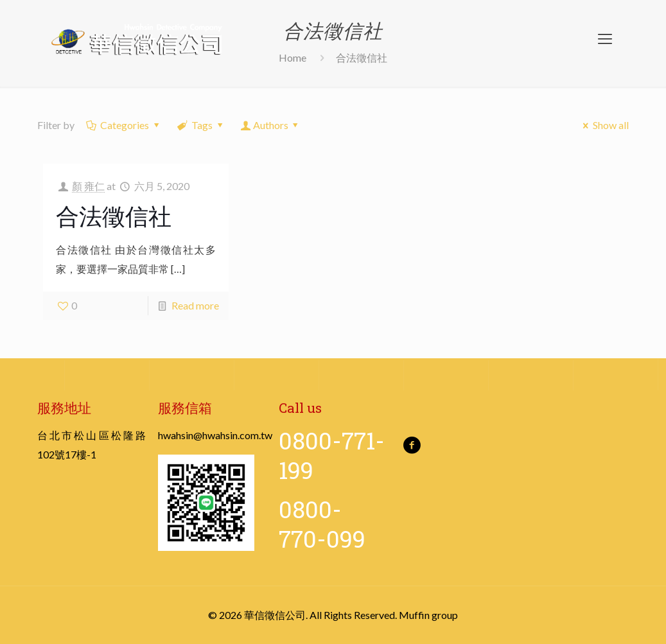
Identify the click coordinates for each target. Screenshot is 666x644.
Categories (124, 125)
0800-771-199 (332, 455)
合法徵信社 (114, 216)
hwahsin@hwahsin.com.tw (215, 435)
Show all (604, 125)
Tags (201, 125)
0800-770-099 (322, 524)
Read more (195, 305)
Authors (270, 125)
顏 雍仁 (88, 186)
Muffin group (428, 615)
